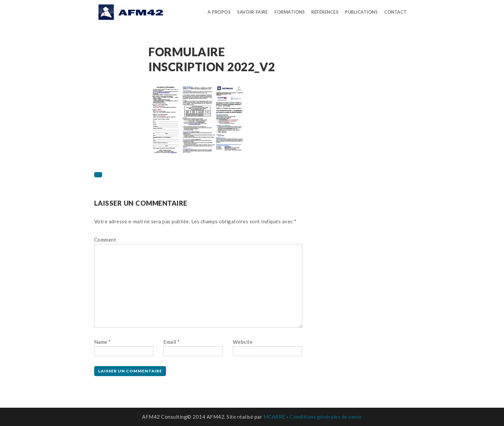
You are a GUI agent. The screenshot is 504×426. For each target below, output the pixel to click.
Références (325, 12)
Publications (361, 12)
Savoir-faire (252, 12)
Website (243, 342)
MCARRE (274, 417)
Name (103, 342)
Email (172, 342)
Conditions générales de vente (326, 417)
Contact (396, 12)
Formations (290, 12)
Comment (105, 240)
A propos (219, 12)
